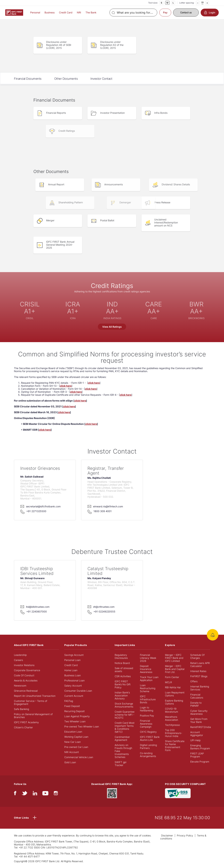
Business (50, 12)
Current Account (74, 696)
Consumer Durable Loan (78, 691)
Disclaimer (167, 835)
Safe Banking (21, 709)
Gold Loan (70, 762)
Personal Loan (72, 660)
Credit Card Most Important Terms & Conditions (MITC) (125, 727)
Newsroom (20, 686)
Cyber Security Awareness (199, 712)
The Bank (91, 12)
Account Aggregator (197, 734)
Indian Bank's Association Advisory (122, 695)
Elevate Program (200, 762)
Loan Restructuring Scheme (148, 688)
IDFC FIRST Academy (26, 722)
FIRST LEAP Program (197, 755)
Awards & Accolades (26, 680)
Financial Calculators (197, 696)
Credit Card (66, 12)
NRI (79, 12)
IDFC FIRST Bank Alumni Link (150, 738)
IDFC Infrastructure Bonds (148, 699)
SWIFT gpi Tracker (120, 764)
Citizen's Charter (23, 727)
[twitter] (25, 794)
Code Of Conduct (24, 675)
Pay (165, 12)
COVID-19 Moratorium (172, 710)
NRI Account (72, 752)
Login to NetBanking (147, 709)
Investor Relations (24, 665)
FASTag (69, 701)
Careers (18, 660)
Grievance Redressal (26, 691)
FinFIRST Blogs (199, 676)
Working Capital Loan (76, 737)
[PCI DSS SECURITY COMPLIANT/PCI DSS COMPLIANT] (178, 793)
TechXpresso (172, 725)
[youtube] (45, 794)
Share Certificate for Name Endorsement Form (175, 746)
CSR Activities (123, 676)
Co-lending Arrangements (148, 755)
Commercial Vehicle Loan (79, 757)
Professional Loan (74, 680)
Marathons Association (172, 718)
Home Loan (71, 670)
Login (210, 13)
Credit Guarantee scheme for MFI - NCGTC (125, 715)
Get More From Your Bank (199, 720)
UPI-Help (195, 740)
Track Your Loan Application (149, 679)
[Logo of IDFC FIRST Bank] (14, 12)
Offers (194, 681)
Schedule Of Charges (197, 656)
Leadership (20, 655)
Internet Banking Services (200, 688)
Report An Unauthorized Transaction (35, 696)
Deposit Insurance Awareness (146, 669)
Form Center (172, 677)
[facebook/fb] (15, 794)
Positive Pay (147, 716)
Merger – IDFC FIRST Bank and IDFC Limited (174, 658)
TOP (213, 635)
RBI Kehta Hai (173, 687)
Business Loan (73, 675)
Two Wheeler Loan (75, 721)
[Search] (133, 13)
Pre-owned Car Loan (76, 747)
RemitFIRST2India (201, 727)
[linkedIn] (35, 794)
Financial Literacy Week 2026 (148, 658)
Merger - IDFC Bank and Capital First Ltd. (175, 669)
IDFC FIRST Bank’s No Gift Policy (123, 684)
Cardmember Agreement (122, 738)
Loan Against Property (77, 716)
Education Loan (73, 732)
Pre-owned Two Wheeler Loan (82, 726)
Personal (35, 12)
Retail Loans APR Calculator (200, 664)
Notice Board (122, 663)
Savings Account (74, 655)
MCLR (168, 682)
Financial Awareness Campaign (146, 724)
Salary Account (73, 686)
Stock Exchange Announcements (124, 705)
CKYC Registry (148, 732)
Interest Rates (198, 671)
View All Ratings (112, 327)
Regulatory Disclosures (121, 656)
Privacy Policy (185, 835)
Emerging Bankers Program (200, 747)
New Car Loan (73, 742)
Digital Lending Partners (148, 746)
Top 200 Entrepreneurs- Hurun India (174, 733)
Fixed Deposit (72, 706)
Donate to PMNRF (196, 704)
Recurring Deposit (74, 711)
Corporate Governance (27, 670)
